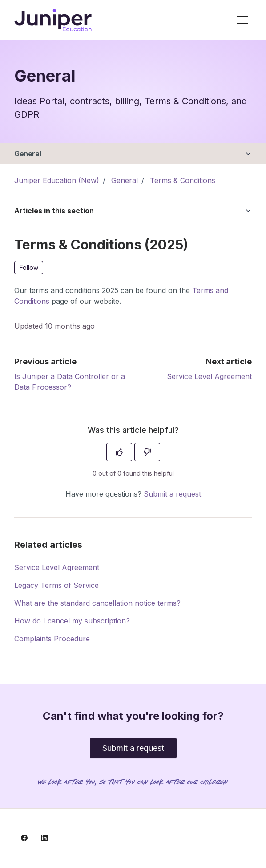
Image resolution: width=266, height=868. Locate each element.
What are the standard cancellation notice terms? (97, 603)
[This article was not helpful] (147, 452)
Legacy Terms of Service (56, 585)
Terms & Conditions (183, 180)
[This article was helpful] (119, 452)
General (28, 154)
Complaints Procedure (52, 639)
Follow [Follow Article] (29, 267)
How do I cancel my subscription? (72, 621)
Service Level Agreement (209, 376)
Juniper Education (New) (57, 180)
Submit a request (172, 494)
